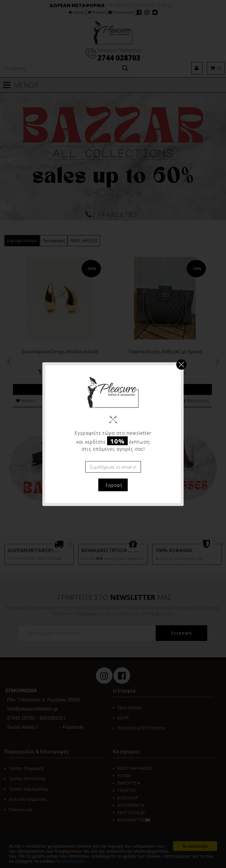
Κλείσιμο (181, 364)
